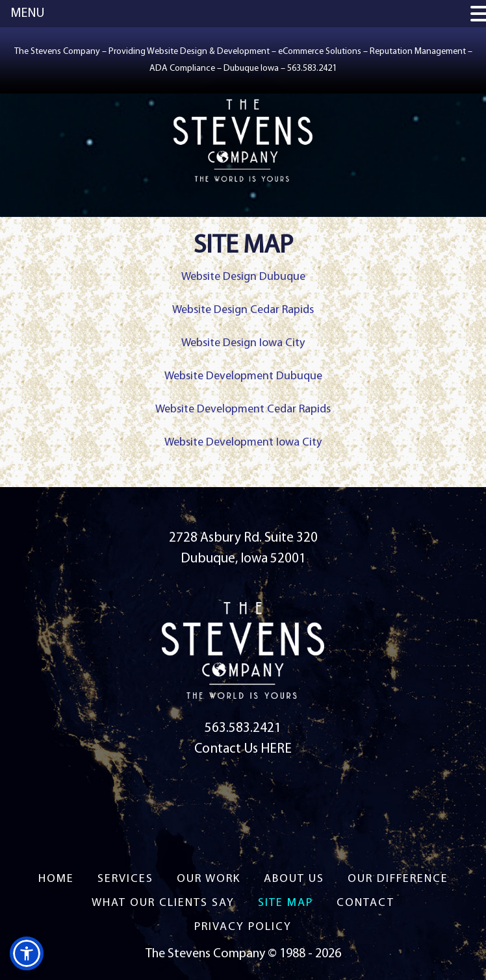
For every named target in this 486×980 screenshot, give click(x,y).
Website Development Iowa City (243, 443)
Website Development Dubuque (243, 376)
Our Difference (398, 879)
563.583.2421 (243, 728)
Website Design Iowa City (243, 343)
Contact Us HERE (243, 749)
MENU (28, 14)
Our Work (209, 879)
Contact (365, 903)
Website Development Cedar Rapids (243, 409)
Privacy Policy (243, 927)
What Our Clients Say (163, 903)
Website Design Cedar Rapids (243, 310)
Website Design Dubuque (243, 277)
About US (294, 879)
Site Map (286, 903)
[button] (27, 953)
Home (56, 879)
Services (125, 879)
